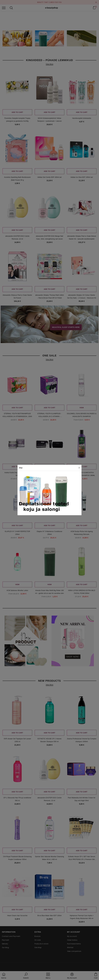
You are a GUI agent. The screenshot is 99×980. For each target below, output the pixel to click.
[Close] (79, 468)
